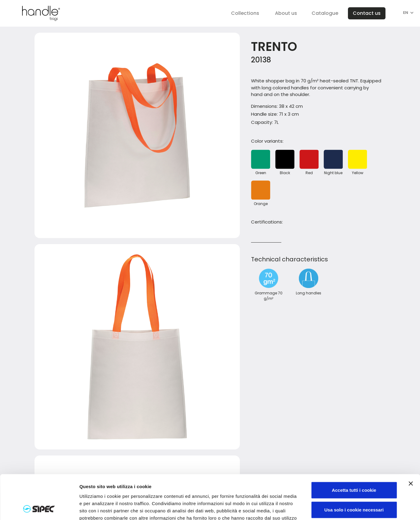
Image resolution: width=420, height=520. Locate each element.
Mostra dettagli (319, 508)
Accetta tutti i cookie (354, 448)
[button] (245, 13)
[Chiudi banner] (411, 442)
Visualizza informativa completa (150, 484)
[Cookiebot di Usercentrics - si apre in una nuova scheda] (39, 508)
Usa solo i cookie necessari (354, 468)
